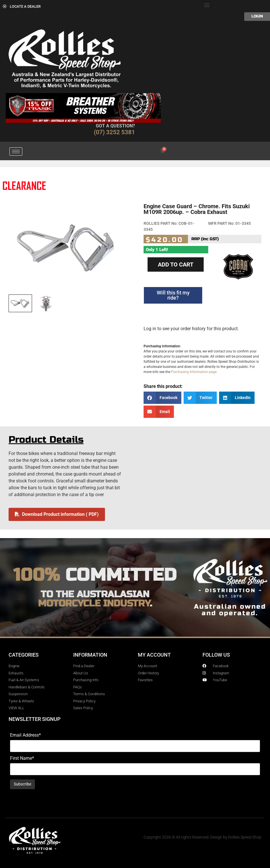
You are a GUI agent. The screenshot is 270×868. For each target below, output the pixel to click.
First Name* (22, 758)
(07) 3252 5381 (114, 132)
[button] (207, 5)
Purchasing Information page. (194, 372)
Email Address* (25, 735)
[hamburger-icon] (16, 152)
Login (257, 16)
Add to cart (176, 264)
